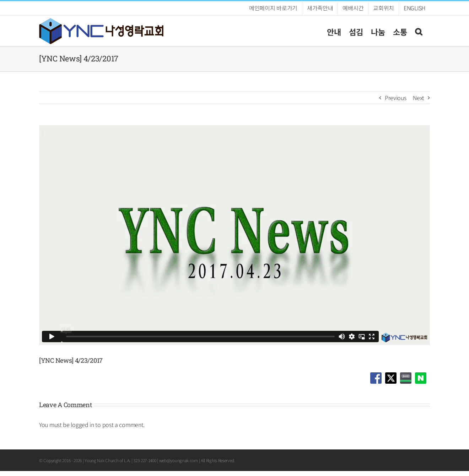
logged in (82, 425)
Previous (396, 98)
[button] (419, 31)
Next (419, 98)
